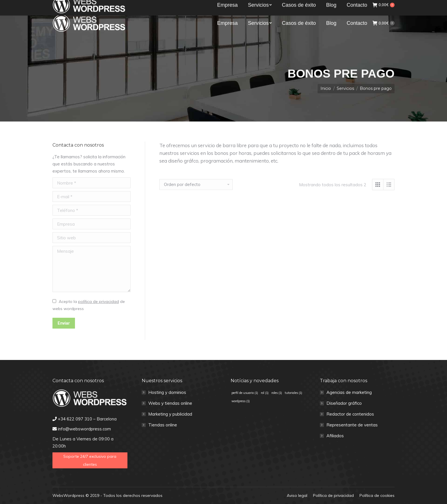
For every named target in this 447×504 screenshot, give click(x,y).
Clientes (384, 5)
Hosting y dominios (167, 392)
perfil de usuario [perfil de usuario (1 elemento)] (245, 393)
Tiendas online (163, 425)
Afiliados (335, 436)
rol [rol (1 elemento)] (265, 393)
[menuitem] (227, 23)
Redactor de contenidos (350, 414)
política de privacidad (98, 301)
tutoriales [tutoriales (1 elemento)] (293, 393)
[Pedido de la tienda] (196, 185)
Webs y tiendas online (170, 403)
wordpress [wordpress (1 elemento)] (241, 401)
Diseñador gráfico (344, 403)
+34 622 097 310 (74, 5)
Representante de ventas (352, 425)
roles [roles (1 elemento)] (277, 393)
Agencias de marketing (349, 392)
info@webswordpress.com (126, 5)
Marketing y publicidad (170, 414)
